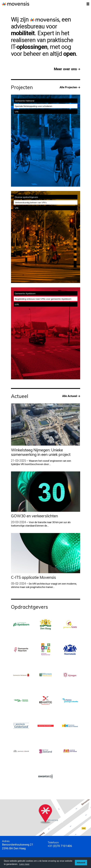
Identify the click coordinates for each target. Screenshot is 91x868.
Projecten (22, 87)
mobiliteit (23, 33)
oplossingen (32, 47)
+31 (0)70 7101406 (60, 846)
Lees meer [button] (24, 864)
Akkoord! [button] (81, 863)
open (70, 54)
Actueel (20, 396)
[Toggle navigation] (88, 4)
